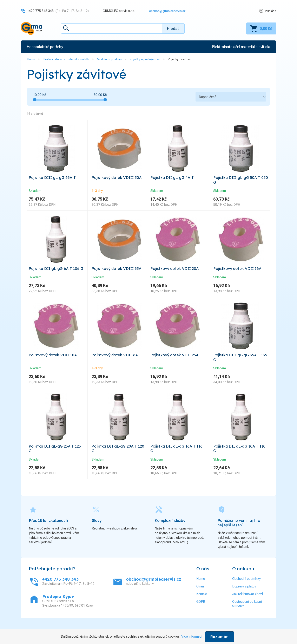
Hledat (173, 29)
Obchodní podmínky (246, 592)
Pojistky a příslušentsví (145, 59)
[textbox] (123, 28)
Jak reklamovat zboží (247, 607)
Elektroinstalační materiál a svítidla (66, 59)
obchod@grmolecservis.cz (166, 11)
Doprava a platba (244, 600)
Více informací (192, 636)
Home (31, 59)
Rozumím (220, 637)
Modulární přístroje (109, 59)
